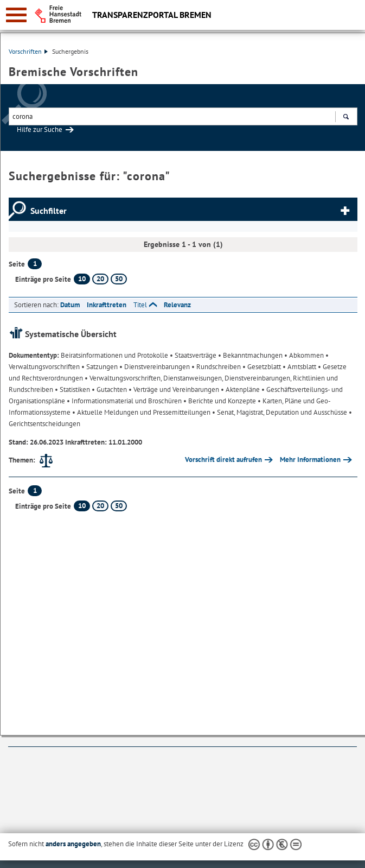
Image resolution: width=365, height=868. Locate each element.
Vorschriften (28, 51)
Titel (140, 305)
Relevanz (177, 305)
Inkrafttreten (107, 305)
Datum (70, 305)
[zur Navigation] (16, 15)
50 (119, 279)
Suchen (346, 118)
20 (100, 279)
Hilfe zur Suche (40, 129)
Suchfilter (49, 211)
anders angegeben (73, 844)
